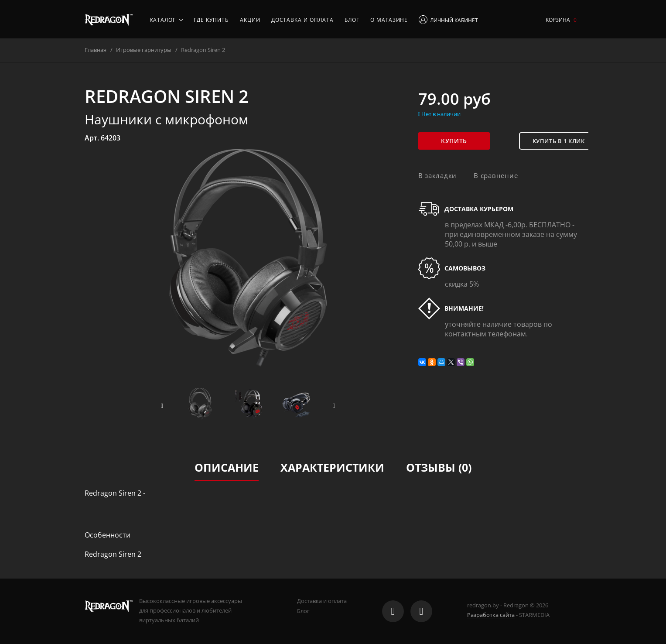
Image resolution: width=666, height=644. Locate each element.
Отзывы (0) (439, 467)
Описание (227, 467)
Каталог (167, 20)
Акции (250, 20)
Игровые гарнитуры (144, 50)
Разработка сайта (491, 615)
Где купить (211, 20)
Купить (457, 141)
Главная (96, 50)
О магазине (389, 20)
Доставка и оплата (302, 20)
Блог (352, 20)
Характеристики (332, 467)
